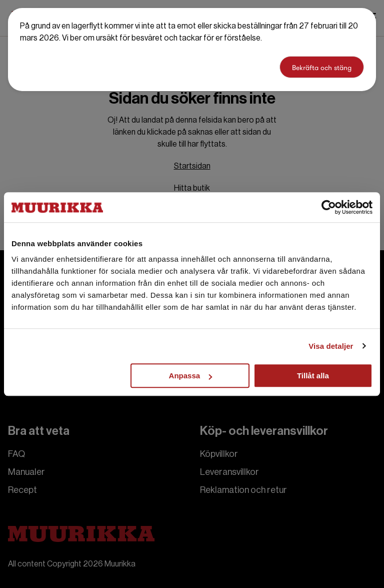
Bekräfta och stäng (322, 68)
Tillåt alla (313, 376)
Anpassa (191, 376)
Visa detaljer (331, 346)
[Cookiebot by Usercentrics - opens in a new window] (329, 207)
